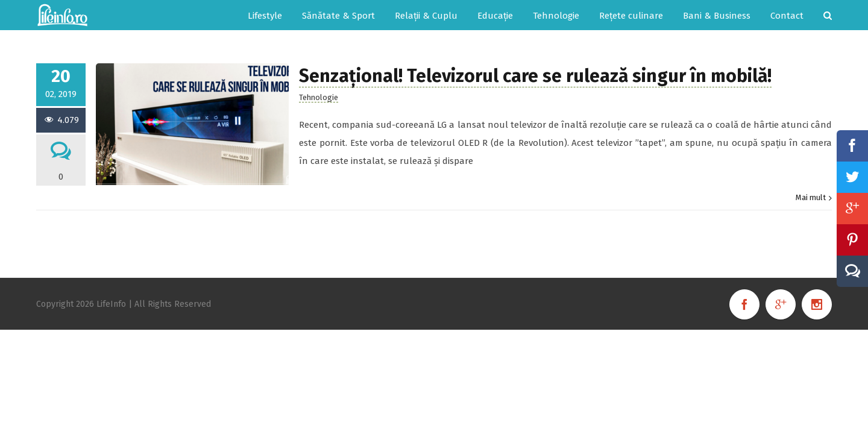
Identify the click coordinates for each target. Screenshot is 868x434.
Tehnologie (319, 97)
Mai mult (811, 197)
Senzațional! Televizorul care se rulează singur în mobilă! (535, 76)
